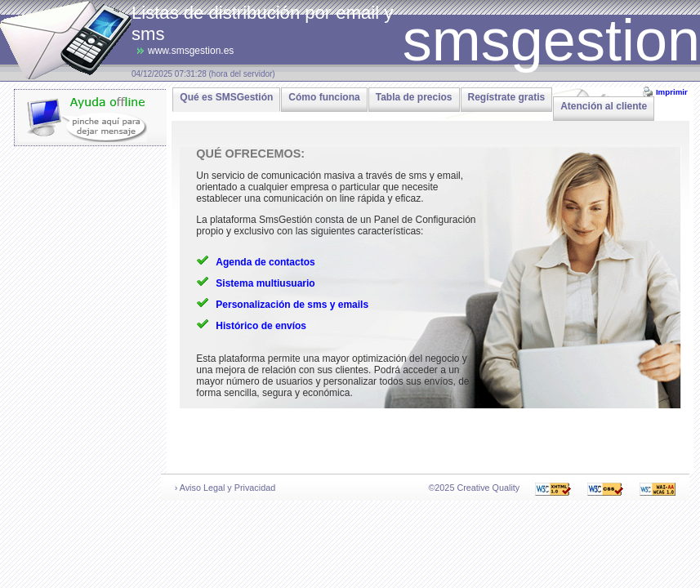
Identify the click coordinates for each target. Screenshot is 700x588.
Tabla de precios (414, 97)
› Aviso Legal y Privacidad (225, 488)
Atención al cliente (604, 106)
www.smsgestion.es (191, 51)
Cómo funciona (324, 97)
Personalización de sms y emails (292, 305)
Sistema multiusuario (265, 283)
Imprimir (672, 92)
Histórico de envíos (261, 326)
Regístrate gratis (507, 97)
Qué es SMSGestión (226, 97)
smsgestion (551, 40)
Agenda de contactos (265, 262)
